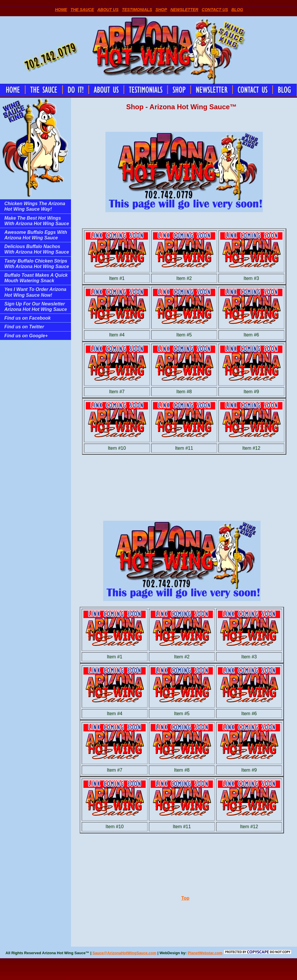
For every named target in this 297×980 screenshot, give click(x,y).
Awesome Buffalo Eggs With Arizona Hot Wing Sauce (36, 235)
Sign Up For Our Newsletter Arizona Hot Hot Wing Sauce (36, 307)
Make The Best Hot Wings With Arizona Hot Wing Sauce (37, 221)
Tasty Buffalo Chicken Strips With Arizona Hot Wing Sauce (37, 264)
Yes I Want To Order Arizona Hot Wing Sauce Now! (35, 292)
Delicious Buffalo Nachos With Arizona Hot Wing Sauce (37, 249)
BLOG (237, 10)
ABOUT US (108, 10)
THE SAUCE (82, 10)
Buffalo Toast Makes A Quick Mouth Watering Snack (36, 278)
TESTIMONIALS (137, 10)
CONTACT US (215, 10)
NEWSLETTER (184, 10)
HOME (61, 10)
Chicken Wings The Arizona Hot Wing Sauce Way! (35, 206)
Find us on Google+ (26, 336)
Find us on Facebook (28, 318)
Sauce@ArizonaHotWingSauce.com (124, 953)
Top (185, 898)
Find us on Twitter (24, 327)
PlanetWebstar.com (205, 953)
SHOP (161, 10)
